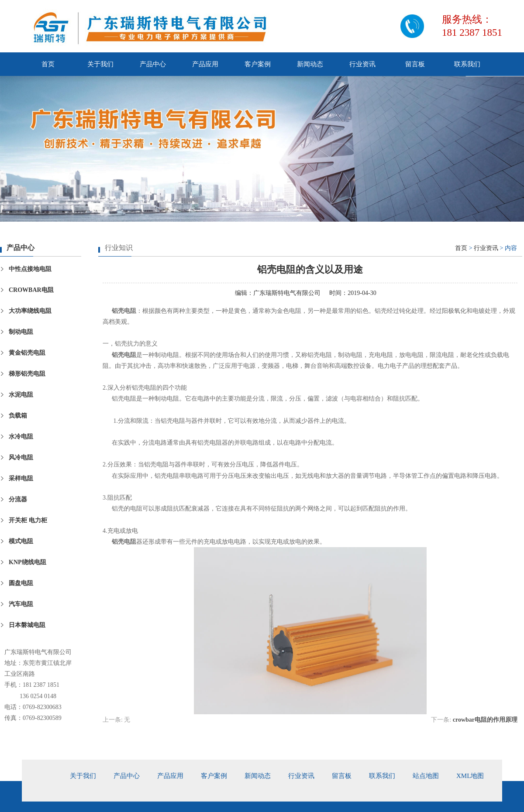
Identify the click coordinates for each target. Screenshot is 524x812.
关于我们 (100, 64)
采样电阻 (21, 478)
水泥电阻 (21, 395)
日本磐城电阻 (27, 625)
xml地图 (470, 776)
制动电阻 (21, 332)
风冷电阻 (21, 457)
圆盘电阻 (21, 583)
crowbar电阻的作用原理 (485, 720)
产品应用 (205, 64)
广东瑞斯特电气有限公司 (287, 293)
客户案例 (258, 64)
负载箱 (18, 416)
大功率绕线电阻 (30, 311)
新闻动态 (310, 64)
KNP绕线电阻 (28, 562)
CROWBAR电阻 (31, 290)
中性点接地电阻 (30, 269)
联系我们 (467, 64)
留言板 (415, 64)
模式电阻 (21, 541)
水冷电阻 (21, 437)
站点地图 (426, 776)
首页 (48, 64)
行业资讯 (362, 64)
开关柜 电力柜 (28, 520)
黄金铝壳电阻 (27, 353)
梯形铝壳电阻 (27, 374)
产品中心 (153, 64)
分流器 (18, 499)
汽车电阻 (21, 604)
